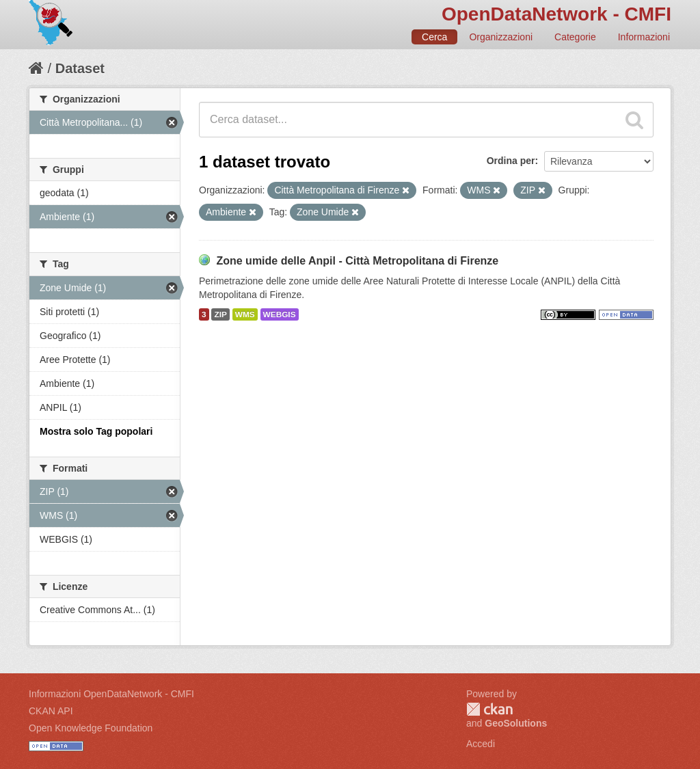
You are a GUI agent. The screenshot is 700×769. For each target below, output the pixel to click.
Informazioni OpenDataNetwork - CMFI (111, 694)
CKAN (489, 709)
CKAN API (51, 711)
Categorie (575, 37)
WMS (245, 314)
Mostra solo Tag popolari (96, 431)
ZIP (220, 314)
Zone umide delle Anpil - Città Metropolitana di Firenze (357, 261)
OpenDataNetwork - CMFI (556, 14)
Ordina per (511, 161)
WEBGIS (280, 314)
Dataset (80, 68)
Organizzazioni (501, 37)
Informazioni (644, 37)
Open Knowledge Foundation (91, 728)
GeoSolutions (516, 723)
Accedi (481, 744)
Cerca (434, 37)
